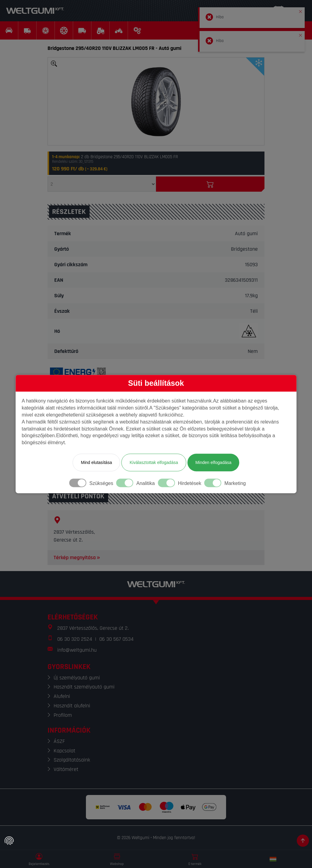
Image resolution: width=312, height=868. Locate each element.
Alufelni (62, 696)
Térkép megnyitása (77, 558)
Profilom (63, 715)
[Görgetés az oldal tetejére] (303, 841)
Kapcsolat (64, 751)
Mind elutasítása (96, 462)
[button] (300, 10)
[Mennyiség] (102, 184)
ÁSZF (59, 741)
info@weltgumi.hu (77, 650)
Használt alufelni (72, 706)
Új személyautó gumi (77, 678)
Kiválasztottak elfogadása (154, 462)
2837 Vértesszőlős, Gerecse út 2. (93, 628)
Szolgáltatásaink (72, 760)
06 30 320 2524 (75, 639)
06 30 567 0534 (116, 639)
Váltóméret (66, 769)
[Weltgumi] (35, 11)
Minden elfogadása (213, 462)
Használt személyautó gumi (84, 687)
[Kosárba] (210, 184)
